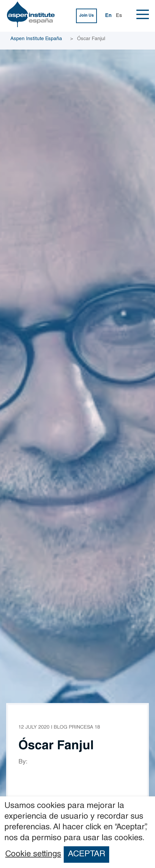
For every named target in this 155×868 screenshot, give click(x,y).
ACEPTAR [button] (87, 854)
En (108, 16)
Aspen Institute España (36, 39)
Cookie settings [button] (33, 855)
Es (119, 16)
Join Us (86, 16)
